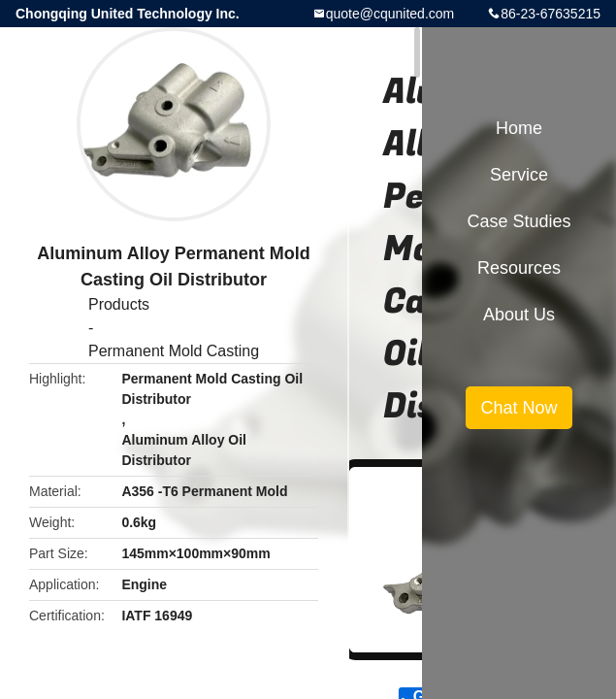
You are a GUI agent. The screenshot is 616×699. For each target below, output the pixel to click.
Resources (519, 268)
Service (519, 175)
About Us (519, 315)
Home (519, 128)
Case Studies (519, 221)
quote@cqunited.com (390, 14)
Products (119, 304)
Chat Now (519, 408)
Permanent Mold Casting (174, 351)
